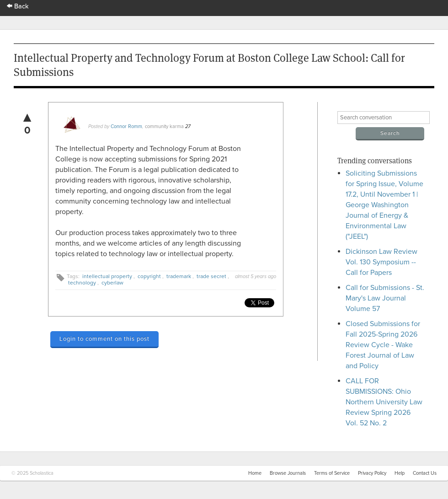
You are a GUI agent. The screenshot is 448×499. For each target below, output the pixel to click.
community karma (164, 126)
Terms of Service (332, 473)
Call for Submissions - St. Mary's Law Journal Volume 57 (385, 298)
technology (82, 283)
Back (18, 6)
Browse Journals (288, 473)
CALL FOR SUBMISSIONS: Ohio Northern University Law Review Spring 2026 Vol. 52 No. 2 (384, 402)
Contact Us (425, 473)
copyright (149, 276)
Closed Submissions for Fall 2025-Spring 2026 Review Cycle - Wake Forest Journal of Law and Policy (383, 345)
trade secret (211, 276)
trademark (179, 276)
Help (400, 473)
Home (255, 473)
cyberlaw (112, 283)
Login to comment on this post (104, 339)
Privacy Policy (372, 473)
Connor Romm (126, 126)
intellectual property (107, 276)
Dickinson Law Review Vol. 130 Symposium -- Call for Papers (381, 262)
